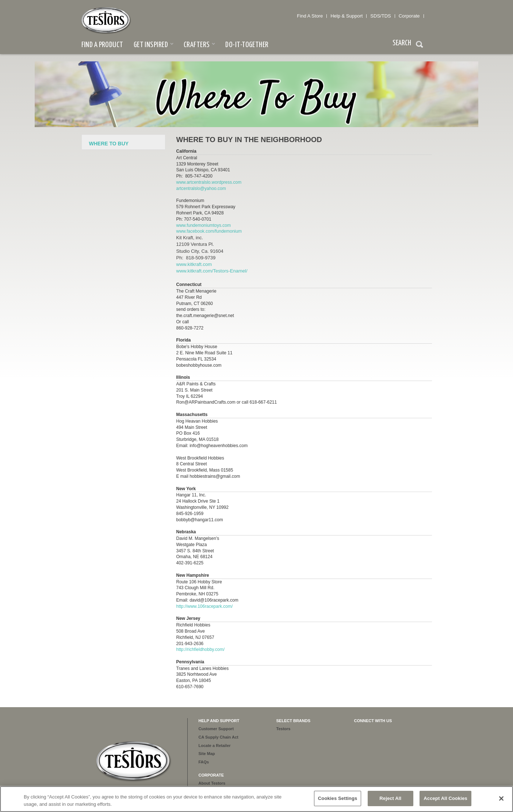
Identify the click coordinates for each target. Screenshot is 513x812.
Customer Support (216, 729)
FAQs (204, 762)
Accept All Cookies (445, 798)
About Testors (212, 783)
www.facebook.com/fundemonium (210, 231)
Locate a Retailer (215, 746)
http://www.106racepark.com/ (205, 606)
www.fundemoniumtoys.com (204, 225)
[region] (256, 799)
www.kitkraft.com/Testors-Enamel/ (212, 271)
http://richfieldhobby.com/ (201, 649)
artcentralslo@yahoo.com (201, 188)
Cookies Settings (338, 798)
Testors (284, 729)
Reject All (390, 798)
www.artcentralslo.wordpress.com (209, 182)
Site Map (207, 754)
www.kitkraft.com (194, 264)
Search (420, 45)
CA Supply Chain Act (219, 737)
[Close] (501, 798)
